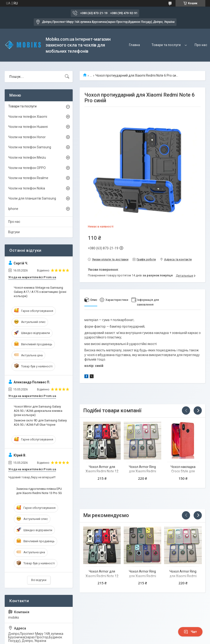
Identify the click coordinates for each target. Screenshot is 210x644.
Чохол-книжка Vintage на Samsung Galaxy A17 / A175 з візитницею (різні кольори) (40, 292)
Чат (190, 632)
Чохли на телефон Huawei (28, 127)
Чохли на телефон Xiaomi (28, 117)
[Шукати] (67, 77)
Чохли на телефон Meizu (27, 157)
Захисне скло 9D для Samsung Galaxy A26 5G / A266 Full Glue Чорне (40, 422)
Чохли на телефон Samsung (30, 147)
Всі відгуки (39, 580)
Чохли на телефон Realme (28, 178)
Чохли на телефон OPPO (27, 168)
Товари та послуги (166, 45)
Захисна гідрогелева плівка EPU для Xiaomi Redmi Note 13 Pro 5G (39, 491)
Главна (134, 45)
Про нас (14, 222)
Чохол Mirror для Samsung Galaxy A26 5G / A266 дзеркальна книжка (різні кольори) (38, 411)
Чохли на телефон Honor (27, 137)
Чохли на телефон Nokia (27, 188)
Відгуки (14, 232)
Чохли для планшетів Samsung (32, 198)
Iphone (13, 209)
